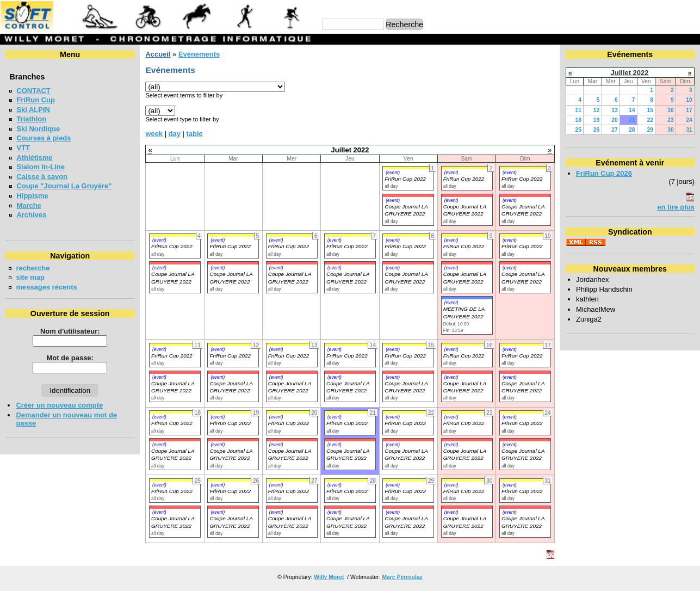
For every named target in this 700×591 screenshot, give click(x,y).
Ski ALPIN (33, 110)
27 (615, 130)
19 (597, 120)
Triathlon (31, 119)
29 (650, 130)
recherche (33, 268)
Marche (29, 205)
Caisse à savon (42, 177)
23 (671, 120)
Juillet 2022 (630, 73)
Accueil (158, 54)
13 (615, 110)
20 (615, 120)
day (175, 134)
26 (597, 130)
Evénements (199, 54)
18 (579, 120)
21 (632, 120)
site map (30, 277)
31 (689, 130)
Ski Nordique (38, 129)
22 (650, 120)
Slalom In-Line (41, 167)
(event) (393, 173)
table (195, 134)
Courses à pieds (44, 138)
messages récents (46, 287)
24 (689, 120)
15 (650, 110)
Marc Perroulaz (402, 577)
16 (671, 110)
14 (632, 110)
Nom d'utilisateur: (70, 331)
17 (689, 110)
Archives (31, 215)
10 (689, 100)
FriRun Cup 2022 (405, 179)
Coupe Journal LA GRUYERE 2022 (173, 454)
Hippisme (32, 196)
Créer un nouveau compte (59, 405)
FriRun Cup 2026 (604, 173)
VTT (23, 148)
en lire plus (676, 207)
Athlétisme (34, 158)
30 (671, 130)
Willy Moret (329, 577)
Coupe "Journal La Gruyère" (64, 186)
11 (579, 110)
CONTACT (33, 91)
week (154, 134)
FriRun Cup (36, 100)
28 (632, 130)
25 (579, 130)
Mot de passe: (70, 358)
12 (597, 110)
